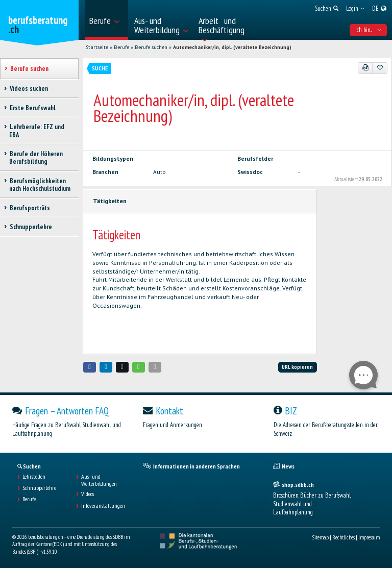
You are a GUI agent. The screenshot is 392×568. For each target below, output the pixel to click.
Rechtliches (344, 537)
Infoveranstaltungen (103, 506)
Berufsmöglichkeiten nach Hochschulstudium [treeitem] (40, 185)
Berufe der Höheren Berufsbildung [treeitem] (36, 158)
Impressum (369, 537)
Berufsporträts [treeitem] (30, 208)
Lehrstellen (34, 477)
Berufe (121, 47)
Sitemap (321, 537)
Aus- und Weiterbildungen (99, 480)
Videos (88, 494)
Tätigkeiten (110, 201)
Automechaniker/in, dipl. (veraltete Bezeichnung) (232, 47)
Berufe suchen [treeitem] (29, 69)
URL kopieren (297, 367)
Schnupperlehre (39, 488)
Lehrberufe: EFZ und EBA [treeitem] (37, 131)
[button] (90, 367)
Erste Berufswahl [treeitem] (32, 108)
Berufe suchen (151, 47)
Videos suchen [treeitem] (29, 89)
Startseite (97, 47)
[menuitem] (106, 20)
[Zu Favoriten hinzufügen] (380, 68)
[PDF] (365, 68)
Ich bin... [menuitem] (368, 30)
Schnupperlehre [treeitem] (31, 227)
